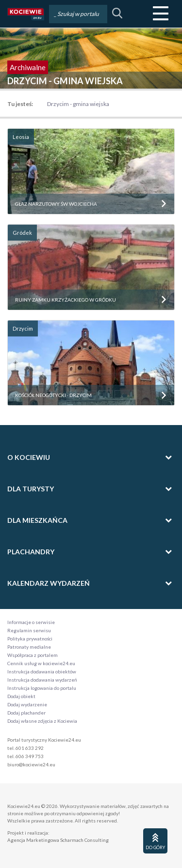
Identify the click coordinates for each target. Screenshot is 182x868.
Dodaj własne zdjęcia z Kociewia (42, 721)
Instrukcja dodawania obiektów (42, 671)
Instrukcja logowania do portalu (42, 688)
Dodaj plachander (26, 713)
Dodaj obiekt (21, 696)
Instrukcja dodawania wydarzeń (42, 680)
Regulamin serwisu (29, 630)
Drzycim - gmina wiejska (78, 104)
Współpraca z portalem (33, 655)
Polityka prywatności (30, 639)
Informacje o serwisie (31, 622)
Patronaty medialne (29, 647)
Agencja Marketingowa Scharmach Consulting (58, 840)
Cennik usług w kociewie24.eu (41, 663)
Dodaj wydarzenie (27, 704)
